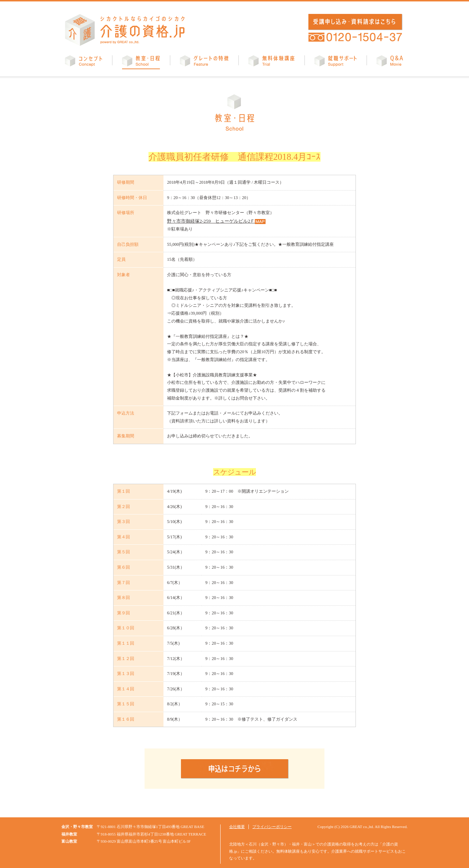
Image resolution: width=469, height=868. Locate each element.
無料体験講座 (271, 62)
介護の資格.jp (125, 30)
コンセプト (84, 62)
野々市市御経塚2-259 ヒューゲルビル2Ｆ (207, 220)
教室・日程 (141, 62)
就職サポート (336, 62)
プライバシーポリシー (272, 826)
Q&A (390, 62)
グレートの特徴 (204, 62)
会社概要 (237, 826)
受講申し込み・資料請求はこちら (354, 22)
